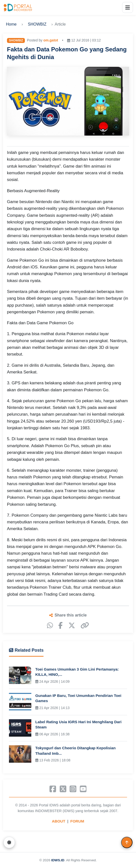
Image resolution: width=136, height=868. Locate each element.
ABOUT (59, 822)
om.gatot (51, 40)
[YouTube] (83, 790)
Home (11, 24)
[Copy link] (85, 626)
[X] (72, 626)
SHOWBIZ (37, 24)
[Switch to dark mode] (9, 842)
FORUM (77, 822)
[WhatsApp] (50, 626)
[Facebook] (61, 626)
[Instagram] (73, 790)
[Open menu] (128, 7)
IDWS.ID (58, 860)
